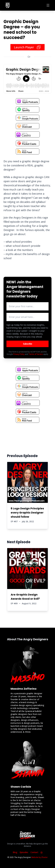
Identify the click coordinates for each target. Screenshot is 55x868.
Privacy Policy (19, 354)
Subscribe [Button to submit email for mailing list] (28, 344)
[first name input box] (27, 306)
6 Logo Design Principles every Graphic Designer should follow (27, 513)
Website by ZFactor (40, 857)
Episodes (24, 852)
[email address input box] (27, 317)
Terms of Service (36, 354)
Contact (34, 852)
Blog (15, 852)
